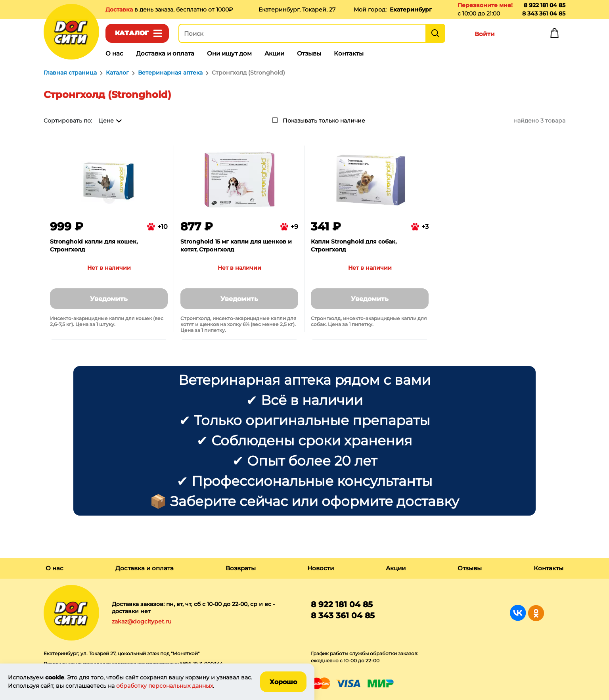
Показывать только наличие (324, 121)
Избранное (519, 35)
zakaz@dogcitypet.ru (142, 621)
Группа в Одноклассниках (536, 613)
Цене (106, 121)
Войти (485, 34)
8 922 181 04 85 (545, 5)
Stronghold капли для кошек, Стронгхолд (94, 245)
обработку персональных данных (165, 686)
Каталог (132, 33)
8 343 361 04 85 (544, 13)
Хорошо (283, 682)
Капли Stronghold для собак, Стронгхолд (354, 245)
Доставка (120, 10)
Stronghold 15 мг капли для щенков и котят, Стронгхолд (236, 245)
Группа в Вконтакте (518, 613)
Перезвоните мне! (485, 5)
